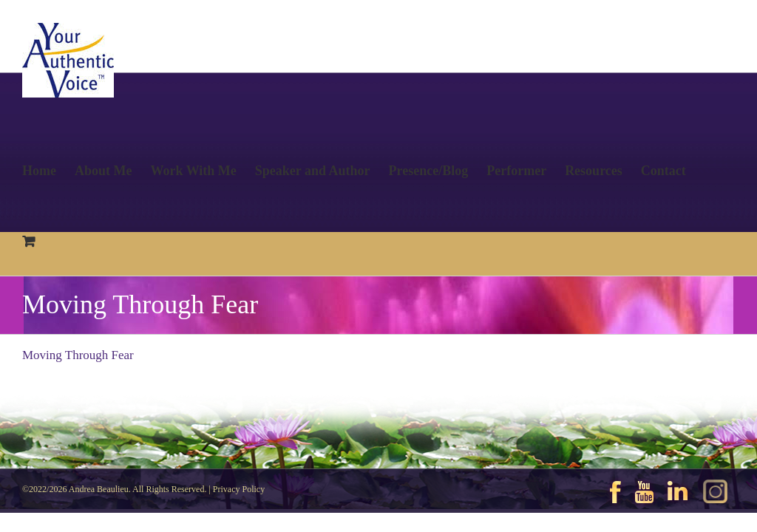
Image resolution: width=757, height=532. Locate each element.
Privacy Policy (239, 489)
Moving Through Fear (78, 355)
